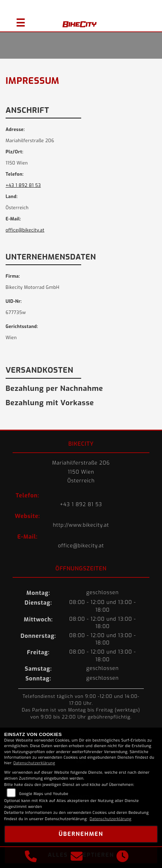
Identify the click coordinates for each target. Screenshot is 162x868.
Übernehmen (81, 834)
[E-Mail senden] (77, 858)
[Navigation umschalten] (17, 20)
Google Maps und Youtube (44, 794)
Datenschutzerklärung (34, 763)
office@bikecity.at (25, 230)
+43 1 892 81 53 (23, 185)
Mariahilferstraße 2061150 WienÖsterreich (81, 472)
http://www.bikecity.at (81, 525)
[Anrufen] (31, 858)
